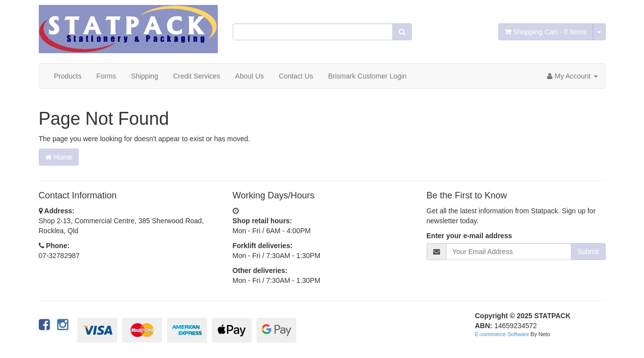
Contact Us (296, 76)
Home (59, 157)
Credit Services (197, 76)
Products (68, 76)
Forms (106, 76)
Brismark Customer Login (368, 76)
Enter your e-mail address (469, 236)
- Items (546, 32)
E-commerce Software (502, 334)
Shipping (144, 76)
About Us (250, 76)
